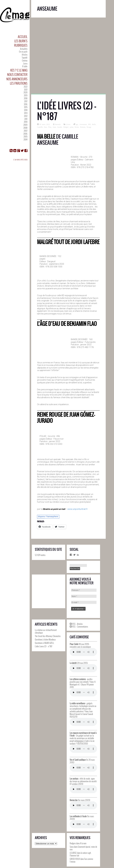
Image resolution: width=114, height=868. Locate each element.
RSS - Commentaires (79, 626)
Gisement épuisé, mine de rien (83, 848)
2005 (25, 137)
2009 (25, 125)
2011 (26, 119)
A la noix (83, 843)
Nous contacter (17, 74)
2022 (26, 87)
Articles (25, 55)
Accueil (23, 37)
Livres (25, 63)
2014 (26, 110)
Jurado (60, 127)
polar (72, 127)
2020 (25, 92)
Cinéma (25, 60)
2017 (26, 101)
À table (25, 66)
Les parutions (19, 83)
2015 (26, 107)
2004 (25, 139)
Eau (45, 127)
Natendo (58, 124)
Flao (50, 127)
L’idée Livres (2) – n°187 (67, 111)
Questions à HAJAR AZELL (44, 643)
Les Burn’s (21, 41)
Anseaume (83, 124)
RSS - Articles (76, 624)
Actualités (24, 49)
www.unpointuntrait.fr (78, 509)
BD (89, 124)
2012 (26, 116)
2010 (26, 122)
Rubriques (21, 45)
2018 (26, 98)
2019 (26, 95)
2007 (26, 131)
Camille (40, 127)
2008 (25, 128)
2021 (26, 90)
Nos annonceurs (17, 79)
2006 (25, 134)
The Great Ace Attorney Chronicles (48, 636)
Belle (94, 124)
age (77, 124)
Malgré (66, 127)
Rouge (89, 127)
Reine (77, 127)
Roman (83, 127)
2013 (26, 113)
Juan (54, 127)
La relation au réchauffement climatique (46, 631)
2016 (26, 104)
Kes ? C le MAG (19, 70)
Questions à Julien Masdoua (45, 639)
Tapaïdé (25, 58)
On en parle (23, 52)
